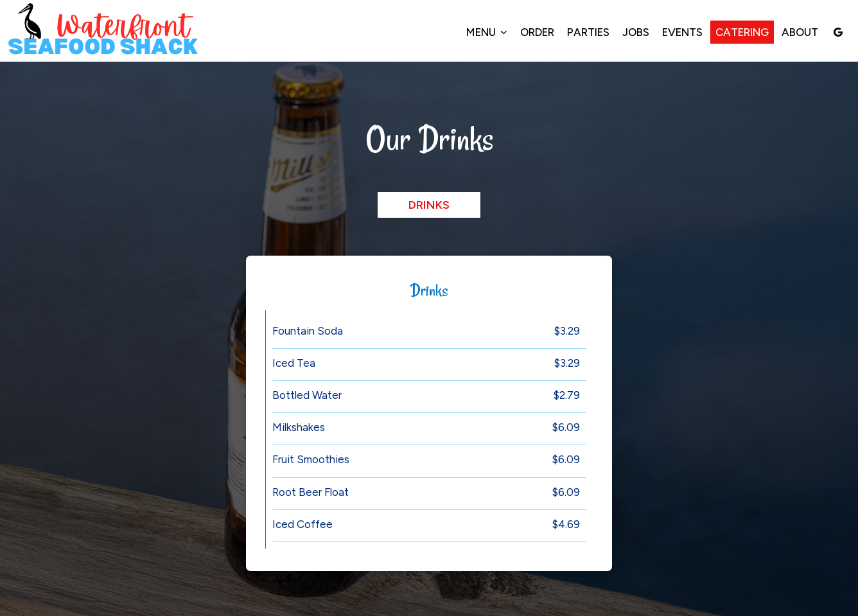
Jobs (636, 32)
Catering (742, 32)
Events (682, 32)
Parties (588, 32)
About (800, 32)
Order (537, 32)
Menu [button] (487, 32)
